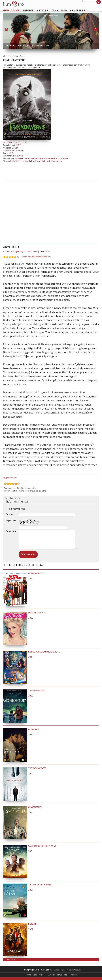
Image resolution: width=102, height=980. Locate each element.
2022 (31, 929)
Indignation (34, 730)
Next (96, 29)
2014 (30, 579)
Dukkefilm (15, 161)
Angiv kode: (11, 521)
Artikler (43, 10)
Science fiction (24, 143)
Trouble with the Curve (40, 885)
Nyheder (28, 10)
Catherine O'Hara (36, 159)
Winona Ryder (21, 159)
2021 (30, 812)
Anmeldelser (11, 10)
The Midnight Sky (37, 691)
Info (64, 10)
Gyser (6, 143)
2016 (30, 735)
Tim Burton (18, 156)
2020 (31, 696)
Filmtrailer (78, 10)
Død (43, 161)
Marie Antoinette (37, 613)
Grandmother (35, 807)
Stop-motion (56, 161)
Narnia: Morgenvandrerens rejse (44, 652)
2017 (30, 851)
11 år (12, 153)
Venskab (29, 161)
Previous (6, 29)
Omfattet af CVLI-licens (13, 151)
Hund (22, 161)
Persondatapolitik (74, 970)
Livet (48, 161)
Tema (55, 10)
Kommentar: (11, 531)
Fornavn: (10, 514)
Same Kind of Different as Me (42, 846)
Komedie (13, 143)
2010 (30, 657)
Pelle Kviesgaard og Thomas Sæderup (23, 252)
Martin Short (49, 159)
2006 (31, 618)
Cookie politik (59, 970)
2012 (19, 145)
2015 (30, 774)
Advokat (37, 161)
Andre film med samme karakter (36, 257)
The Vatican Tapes (37, 768)
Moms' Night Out (36, 573)
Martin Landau (62, 159)
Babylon (32, 924)
